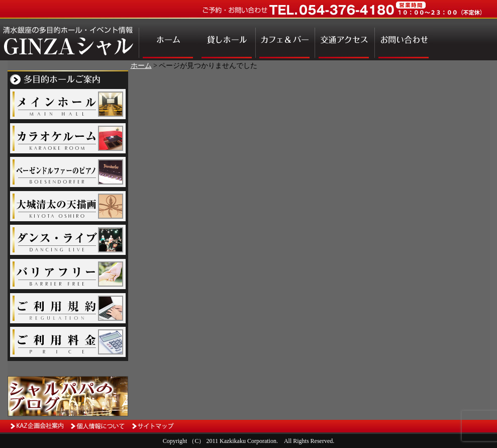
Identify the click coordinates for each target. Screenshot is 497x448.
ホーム (141, 66)
